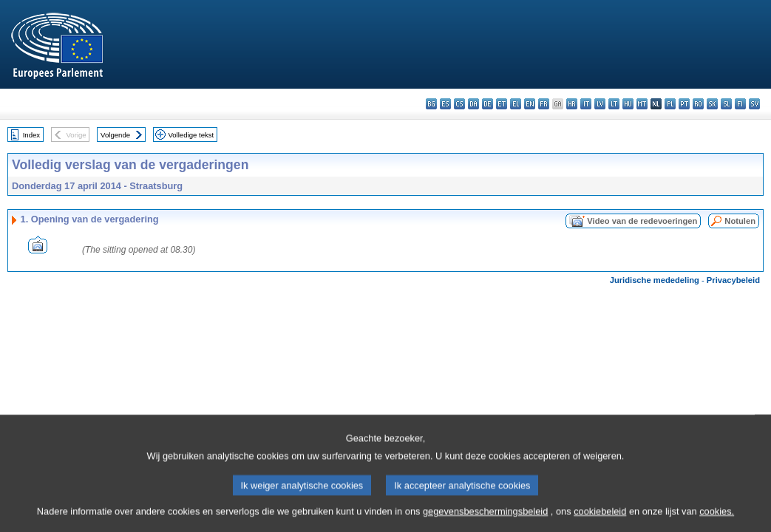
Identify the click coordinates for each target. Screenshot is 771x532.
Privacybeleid (733, 280)
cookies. (717, 523)
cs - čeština (459, 104)
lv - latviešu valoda (600, 104)
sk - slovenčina (712, 104)
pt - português (684, 104)
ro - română (698, 104)
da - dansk (473, 104)
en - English (530, 104)
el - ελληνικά (516, 104)
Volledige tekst (191, 135)
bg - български (431, 104)
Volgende (115, 135)
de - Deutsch (488, 104)
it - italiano (586, 104)
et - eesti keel (502, 104)
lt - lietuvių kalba (614, 104)
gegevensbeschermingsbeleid (485, 523)
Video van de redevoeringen (642, 221)
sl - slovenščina (726, 104)
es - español (445, 104)
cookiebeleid (600, 523)
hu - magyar (628, 104)
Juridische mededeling (655, 280)
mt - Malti (642, 104)
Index (31, 135)
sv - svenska (754, 104)
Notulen (740, 221)
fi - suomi (740, 104)
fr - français (544, 104)
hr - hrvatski (572, 104)
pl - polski (670, 104)
